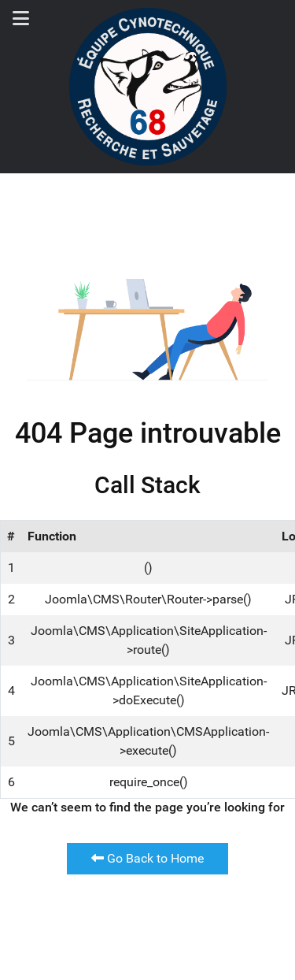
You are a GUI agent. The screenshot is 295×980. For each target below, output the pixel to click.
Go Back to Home (147, 858)
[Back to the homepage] (148, 87)
